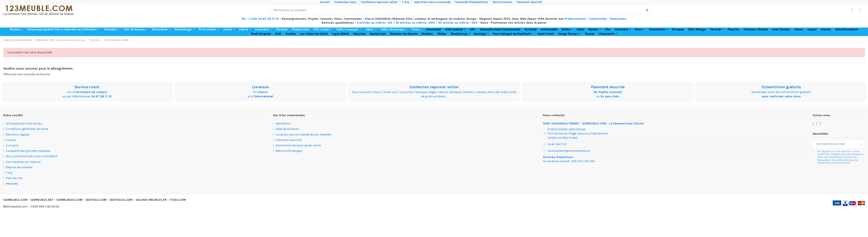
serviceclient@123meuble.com (569, 151)
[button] (16, 30)
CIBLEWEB (52, 207)
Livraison (260, 87)
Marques (12, 184)
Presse (11, 140)
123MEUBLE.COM (15, 200)
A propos (12, 145)
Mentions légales (18, 135)
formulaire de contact (91, 92)
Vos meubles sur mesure (23, 162)
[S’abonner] (861, 144)
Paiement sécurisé (529, 2)
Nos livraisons (503, 2)
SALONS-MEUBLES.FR (151, 200)
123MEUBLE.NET (42, 200)
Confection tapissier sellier (380, 2)
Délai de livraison (287, 129)
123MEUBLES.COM (69, 200)
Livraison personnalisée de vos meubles (304, 135)
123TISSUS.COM (121, 200)
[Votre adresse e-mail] (835, 144)
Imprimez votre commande (433, 2)
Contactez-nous (346, 2)
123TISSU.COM (96, 200)
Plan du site (14, 178)
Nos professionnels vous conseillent (32, 156)
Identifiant (283, 123)
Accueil (325, 2)
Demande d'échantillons (472, 2)
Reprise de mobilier (19, 167)
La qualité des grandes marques (28, 151)
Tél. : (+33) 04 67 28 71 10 (260, 19)
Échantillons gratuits (781, 87)
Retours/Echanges (289, 151)
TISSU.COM (178, 200)
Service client (87, 87)
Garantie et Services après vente (298, 145)
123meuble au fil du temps (24, 123)
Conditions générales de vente (27, 129)
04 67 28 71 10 (101, 96)
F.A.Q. (406, 2)
